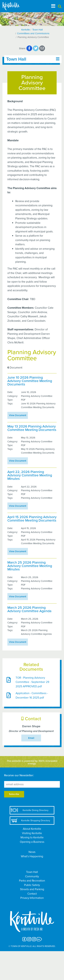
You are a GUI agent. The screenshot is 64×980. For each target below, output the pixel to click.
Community (32, 876)
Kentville (26, 30)
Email (31, 738)
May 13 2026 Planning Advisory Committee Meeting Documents (32, 428)
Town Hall (37, 30)
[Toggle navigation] (53, 6)
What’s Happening (32, 856)
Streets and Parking (32, 889)
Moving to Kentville (32, 837)
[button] (60, 7)
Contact (32, 894)
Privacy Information (32, 898)
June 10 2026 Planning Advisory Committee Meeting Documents (30, 381)
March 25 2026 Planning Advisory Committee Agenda (29, 609)
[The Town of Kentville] (15, 6)
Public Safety (32, 885)
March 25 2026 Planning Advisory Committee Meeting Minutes (30, 566)
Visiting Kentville (32, 833)
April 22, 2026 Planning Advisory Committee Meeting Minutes (30, 475)
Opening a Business (32, 842)
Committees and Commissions (33, 33)
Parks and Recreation (32, 881)
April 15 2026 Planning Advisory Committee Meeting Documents (32, 519)
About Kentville (32, 829)
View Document (18, 415)
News (32, 852)
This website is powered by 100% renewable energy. (32, 762)
